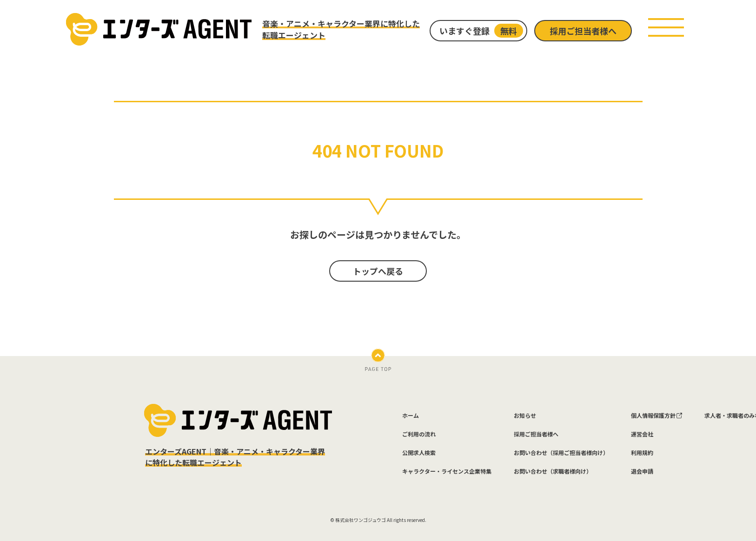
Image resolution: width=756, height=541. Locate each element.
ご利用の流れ (419, 434)
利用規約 (642, 453)
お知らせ (525, 416)
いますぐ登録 (481, 31)
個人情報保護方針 (657, 416)
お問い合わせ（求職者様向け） (553, 471)
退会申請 (642, 471)
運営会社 (642, 434)
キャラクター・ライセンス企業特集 (447, 471)
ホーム (411, 416)
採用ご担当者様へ (583, 31)
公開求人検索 (419, 453)
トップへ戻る (378, 271)
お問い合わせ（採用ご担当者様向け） (561, 453)
